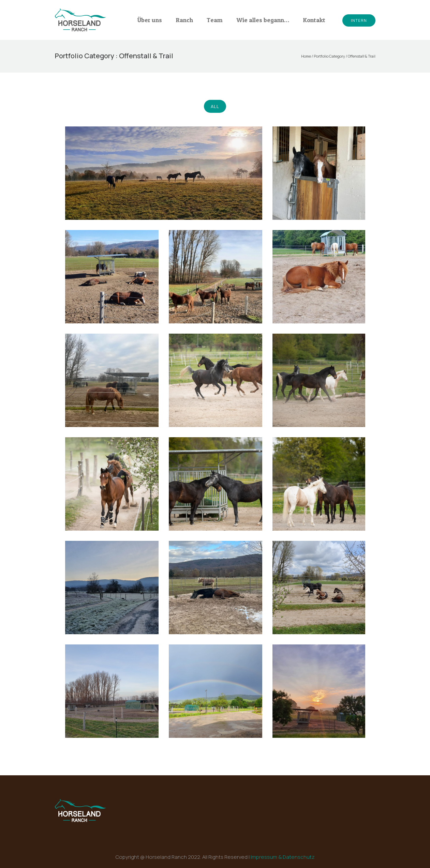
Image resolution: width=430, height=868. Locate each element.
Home (306, 56)
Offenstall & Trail (362, 56)
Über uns (150, 20)
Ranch (184, 20)
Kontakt (314, 20)
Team (215, 20)
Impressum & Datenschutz (283, 857)
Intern (359, 20)
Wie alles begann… (263, 20)
